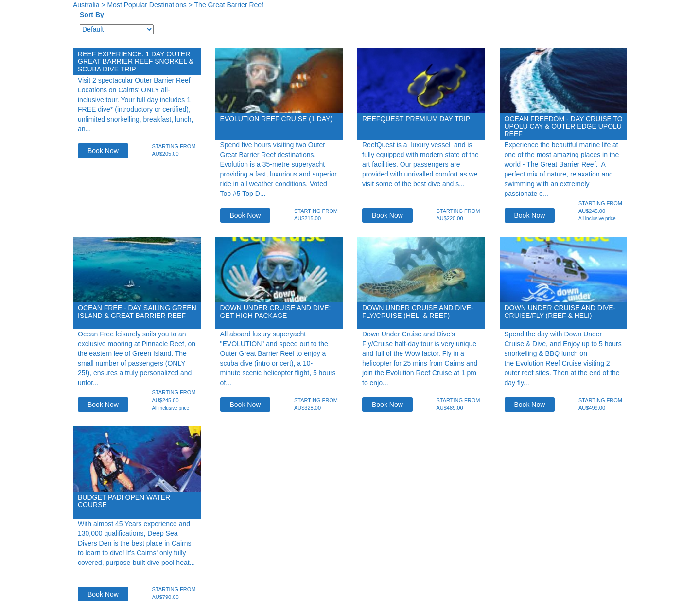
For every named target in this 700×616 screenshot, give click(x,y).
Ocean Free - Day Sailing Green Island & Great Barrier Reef (137, 311)
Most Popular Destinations (147, 5)
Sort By (92, 15)
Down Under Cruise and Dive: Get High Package (276, 311)
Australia (86, 5)
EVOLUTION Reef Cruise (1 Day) (277, 119)
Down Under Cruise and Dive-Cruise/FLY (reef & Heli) (560, 311)
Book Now (103, 151)
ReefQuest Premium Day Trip (416, 119)
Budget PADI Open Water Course (124, 501)
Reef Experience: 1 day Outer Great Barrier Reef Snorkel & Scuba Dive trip (136, 62)
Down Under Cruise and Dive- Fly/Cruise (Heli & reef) (418, 311)
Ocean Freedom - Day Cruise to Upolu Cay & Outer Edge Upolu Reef (564, 126)
